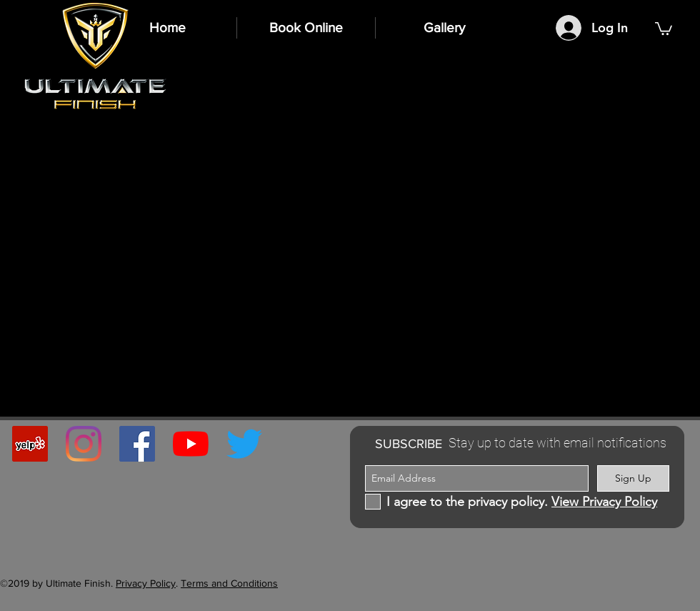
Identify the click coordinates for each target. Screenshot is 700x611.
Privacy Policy (146, 583)
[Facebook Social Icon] (137, 444)
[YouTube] (191, 444)
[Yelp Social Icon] (30, 444)
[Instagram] (84, 444)
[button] (664, 28)
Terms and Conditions (229, 583)
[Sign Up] (633, 478)
